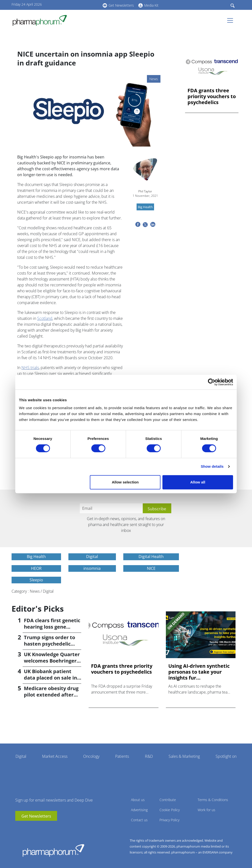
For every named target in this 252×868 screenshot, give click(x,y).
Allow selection (125, 482)
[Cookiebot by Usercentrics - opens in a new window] (212, 382)
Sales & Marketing (184, 756)
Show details (212, 466)
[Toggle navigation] (232, 20)
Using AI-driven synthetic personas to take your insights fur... (199, 672)
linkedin (78, 5)
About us (138, 800)
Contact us (139, 820)
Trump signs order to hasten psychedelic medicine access (49, 644)
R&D (149, 756)
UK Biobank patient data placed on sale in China (50, 678)
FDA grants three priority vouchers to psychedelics (212, 96)
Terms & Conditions (213, 800)
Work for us (206, 810)
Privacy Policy (169, 820)
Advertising (139, 810)
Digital (21, 756)
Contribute (168, 800)
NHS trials (30, 368)
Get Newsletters (121, 5)
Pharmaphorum (53, 850)
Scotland (45, 318)
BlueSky (85, 5)
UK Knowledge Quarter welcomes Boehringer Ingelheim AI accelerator (52, 664)
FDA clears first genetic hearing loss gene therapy (52, 627)
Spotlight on (226, 756)
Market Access (55, 756)
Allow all (198, 482)
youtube (71, 5)
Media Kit (151, 5)
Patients (122, 756)
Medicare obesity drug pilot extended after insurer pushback (51, 695)
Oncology (91, 756)
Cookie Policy (170, 810)
